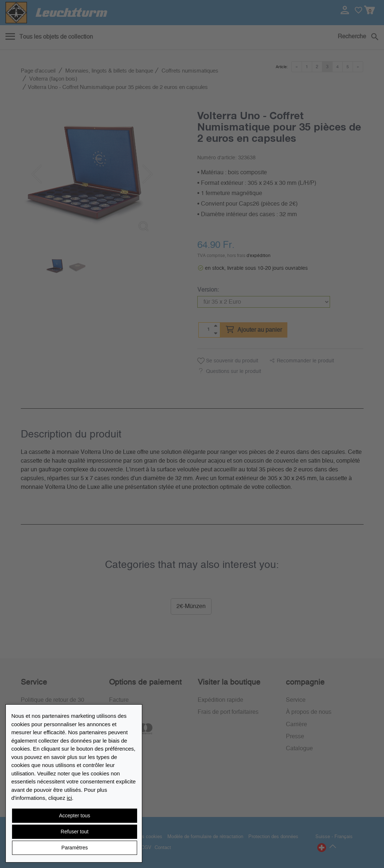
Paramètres (74, 848)
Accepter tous (75, 816)
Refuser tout (74, 832)
